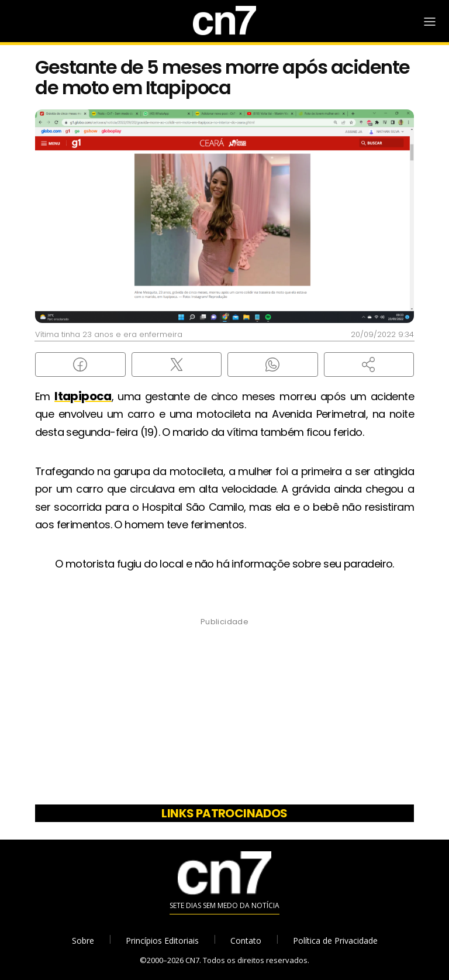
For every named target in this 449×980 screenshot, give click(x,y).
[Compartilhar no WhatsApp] (273, 365)
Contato (246, 941)
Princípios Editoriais (162, 941)
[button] (369, 365)
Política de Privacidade (335, 941)
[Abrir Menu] (430, 22)
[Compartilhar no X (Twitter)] (177, 365)
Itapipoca (83, 396)
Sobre (83, 941)
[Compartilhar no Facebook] (80, 365)
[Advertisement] (224, 715)
